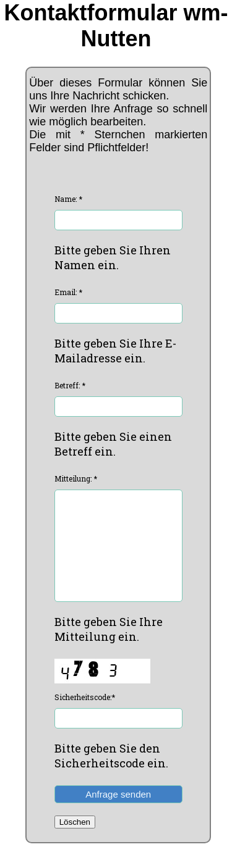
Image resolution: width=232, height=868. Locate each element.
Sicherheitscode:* (85, 716)
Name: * (68, 199)
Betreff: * (70, 385)
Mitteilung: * (76, 478)
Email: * (68, 292)
